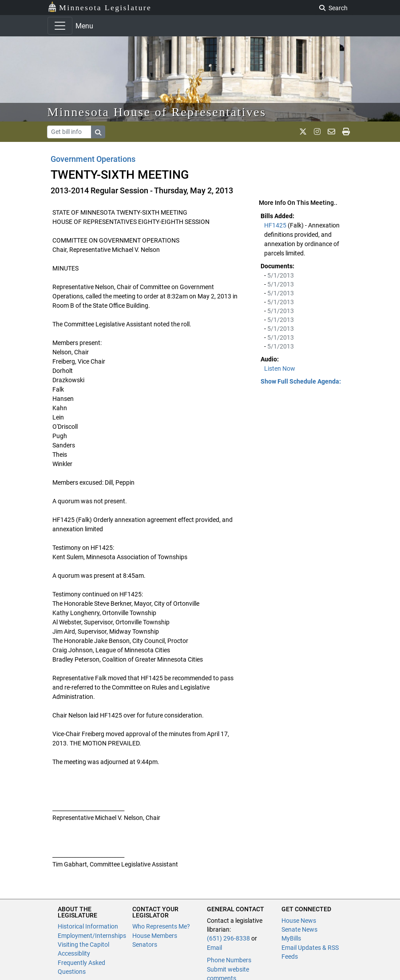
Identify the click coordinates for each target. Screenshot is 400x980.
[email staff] (331, 132)
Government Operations (93, 159)
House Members (155, 936)
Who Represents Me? (161, 926)
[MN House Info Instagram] (317, 132)
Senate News (299, 929)
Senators (145, 945)
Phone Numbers (229, 960)
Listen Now (280, 368)
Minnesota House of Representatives (157, 112)
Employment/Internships (92, 936)
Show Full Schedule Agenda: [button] (301, 381)
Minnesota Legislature (100, 7)
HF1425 (276, 225)
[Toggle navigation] (60, 26)
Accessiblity (74, 953)
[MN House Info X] (303, 132)
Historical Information (88, 926)
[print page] (346, 132)
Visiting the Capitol (83, 945)
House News (299, 921)
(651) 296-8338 (228, 938)
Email (214, 948)
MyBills (291, 938)
